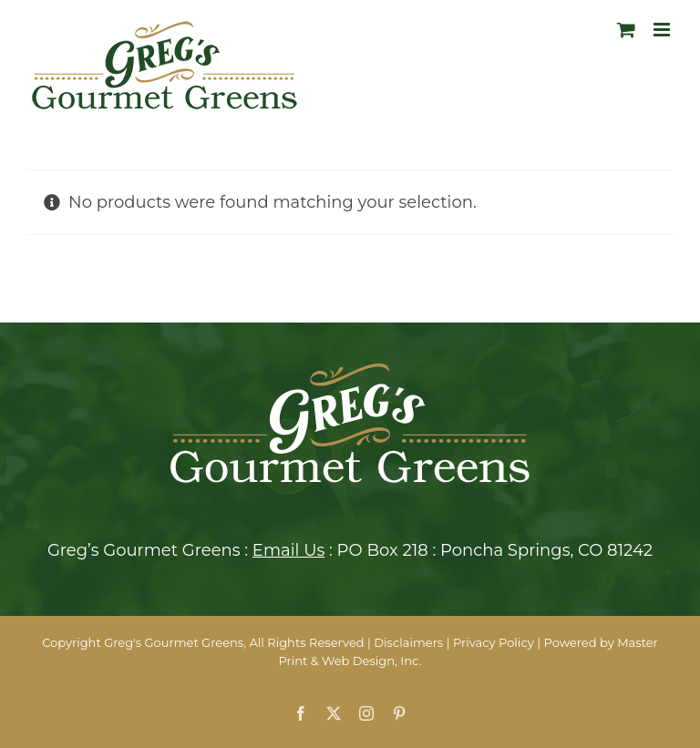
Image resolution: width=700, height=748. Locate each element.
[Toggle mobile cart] (626, 30)
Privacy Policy (494, 642)
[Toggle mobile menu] (663, 30)
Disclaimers (408, 642)
